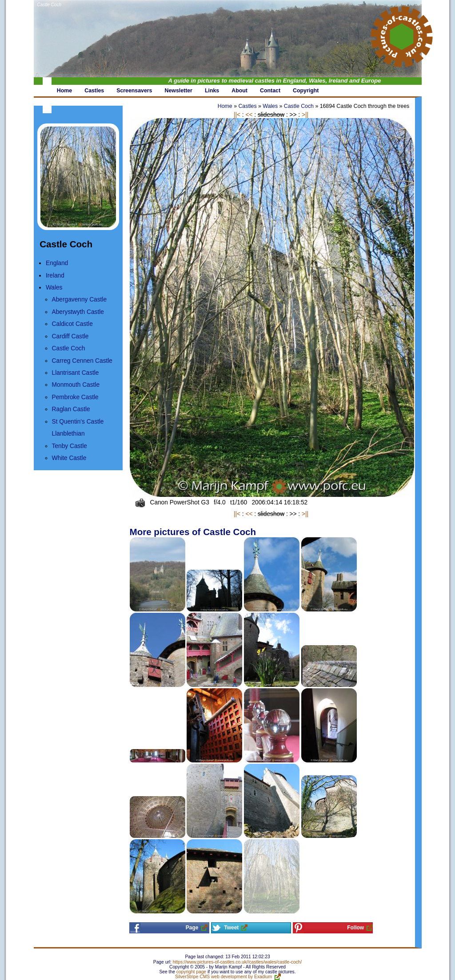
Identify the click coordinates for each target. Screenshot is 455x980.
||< (237, 115)
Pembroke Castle (75, 397)
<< (249, 115)
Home (225, 106)
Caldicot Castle (72, 324)
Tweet (231, 928)
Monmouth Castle (76, 385)
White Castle (69, 458)
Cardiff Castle (70, 336)
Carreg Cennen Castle (82, 361)
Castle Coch (49, 5)
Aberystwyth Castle (78, 312)
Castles (247, 106)
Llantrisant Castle (76, 373)
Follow (355, 928)
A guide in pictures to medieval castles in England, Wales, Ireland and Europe (275, 81)
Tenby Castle (70, 446)
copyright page (191, 972)
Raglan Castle (71, 409)
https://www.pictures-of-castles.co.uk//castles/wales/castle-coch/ (237, 962)
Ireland (55, 276)
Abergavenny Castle (79, 300)
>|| (305, 115)
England (57, 263)
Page (192, 928)
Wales (54, 288)
